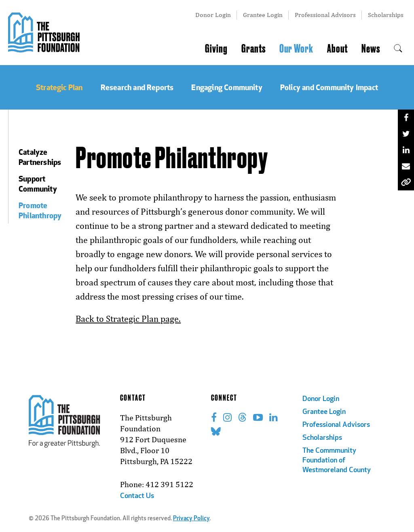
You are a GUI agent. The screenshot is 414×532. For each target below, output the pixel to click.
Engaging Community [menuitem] (227, 87)
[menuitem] (398, 49)
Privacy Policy (191, 519)
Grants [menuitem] (253, 49)
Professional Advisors (325, 15)
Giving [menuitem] (216, 49)
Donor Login (213, 15)
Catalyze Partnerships (39, 157)
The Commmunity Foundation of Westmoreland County (337, 461)
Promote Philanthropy (39, 210)
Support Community (38, 184)
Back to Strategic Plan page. (128, 319)
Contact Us (137, 496)
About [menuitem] (337, 49)
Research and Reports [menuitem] (137, 87)
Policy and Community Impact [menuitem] (329, 87)
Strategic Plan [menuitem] (59, 87)
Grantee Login (263, 15)
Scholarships (386, 15)
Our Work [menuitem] (296, 49)
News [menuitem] (371, 49)
